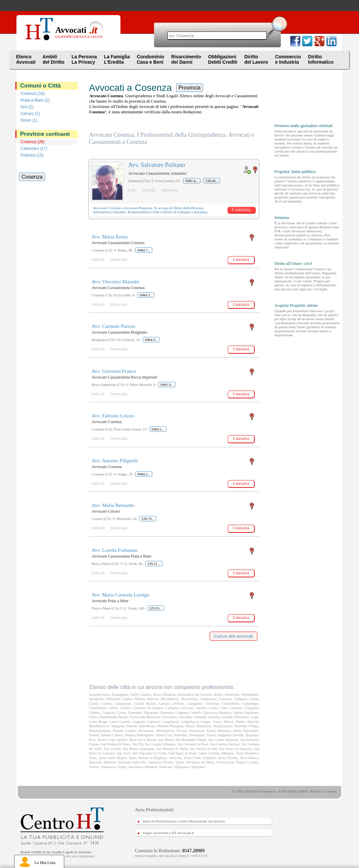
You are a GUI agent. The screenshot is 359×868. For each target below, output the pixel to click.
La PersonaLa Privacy (84, 59)
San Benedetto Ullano (191, 740)
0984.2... (144, 474)
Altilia (218, 695)
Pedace (130, 735)
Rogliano (252, 735)
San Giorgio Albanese (160, 744)
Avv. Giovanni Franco (114, 371)
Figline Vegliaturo (246, 713)
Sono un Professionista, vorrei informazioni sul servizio (184, 821)
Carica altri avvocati (234, 636)
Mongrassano (223, 726)
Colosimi (236, 708)
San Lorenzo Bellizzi (225, 744)
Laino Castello (120, 722)
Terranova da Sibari (200, 762)
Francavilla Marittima (145, 717)
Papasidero (251, 731)
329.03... (156, 608)
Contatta (241, 210)
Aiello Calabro (141, 695)
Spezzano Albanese (103, 762)
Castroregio (250, 704)
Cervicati (187, 708)
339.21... (154, 564)
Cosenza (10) (33, 94)
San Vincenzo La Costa (149, 753)
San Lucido (112, 749)
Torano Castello (247, 762)
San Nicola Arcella (203, 749)
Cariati (94, 704)
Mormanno (146, 731)
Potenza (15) (32, 155)
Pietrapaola (197, 735)
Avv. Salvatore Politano (157, 165)
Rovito (152, 740)
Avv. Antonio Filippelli (115, 461)
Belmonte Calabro (119, 699)
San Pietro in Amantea (236, 749)
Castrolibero (231, 704)
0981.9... (167, 385)
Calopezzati (208, 699)
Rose (92, 740)
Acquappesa (120, 695)
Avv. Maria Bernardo (113, 505)
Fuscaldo (185, 717)
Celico (113, 708)
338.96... (212, 181)
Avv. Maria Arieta (110, 237)
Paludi (211, 731)
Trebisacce (108, 767)
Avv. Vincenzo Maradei (115, 282)
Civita (213, 708)
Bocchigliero (170, 699)
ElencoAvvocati (26, 59)
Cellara (125, 708)
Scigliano (209, 758)
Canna (254, 699)
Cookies (330, 791)
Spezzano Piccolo (161, 762)
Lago (255, 717)
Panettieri (224, 731)
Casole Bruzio (145, 704)
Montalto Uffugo (247, 726)
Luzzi (217, 722)
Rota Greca (137, 740)
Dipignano (151, 713)
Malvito (253, 722)
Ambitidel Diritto (54, 59)
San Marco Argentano (139, 749)
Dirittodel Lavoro (256, 59)
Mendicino (204, 726)
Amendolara (250, 695)
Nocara (182, 731)
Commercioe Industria (288, 59)
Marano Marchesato (141, 726)
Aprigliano (96, 699)
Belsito (140, 699)
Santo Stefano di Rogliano (148, 758)
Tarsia (180, 762)
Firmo (93, 717)
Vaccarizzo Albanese (143, 767)
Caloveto (225, 699)
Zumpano (198, 767)
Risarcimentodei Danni (186, 59)
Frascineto (170, 717)
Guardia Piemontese (235, 717)
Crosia (121, 713)
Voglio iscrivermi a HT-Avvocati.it (168, 833)
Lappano (139, 722)
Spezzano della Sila (132, 762)
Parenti (94, 735)
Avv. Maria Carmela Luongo (120, 595)
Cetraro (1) (30, 114)
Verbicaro (165, 767)
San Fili (138, 744)
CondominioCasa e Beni (151, 59)
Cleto (223, 708)
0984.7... (144, 250)
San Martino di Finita (172, 749)
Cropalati (109, 713)
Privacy (316, 791)
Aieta (157, 695)
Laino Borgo (98, 722)
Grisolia (214, 717)
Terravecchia (225, 762)
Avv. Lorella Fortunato (115, 550)
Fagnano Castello (189, 713)
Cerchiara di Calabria (148, 708)
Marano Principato (171, 726)
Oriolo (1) (29, 120)
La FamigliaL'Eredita (117, 59)
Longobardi (170, 722)
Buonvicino (189, 699)
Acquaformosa (99, 695)
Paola (237, 731)
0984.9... (151, 340)
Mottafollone (165, 731)
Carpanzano (123, 704)
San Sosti (123, 753)
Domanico (168, 713)
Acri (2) (27, 107)
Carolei (107, 704)
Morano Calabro (124, 731)
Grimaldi (200, 717)
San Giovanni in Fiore (193, 744)
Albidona (169, 695)
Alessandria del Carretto (194, 695)
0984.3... (146, 295)
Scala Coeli (192, 758)
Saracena (175, 758)
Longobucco (190, 722)
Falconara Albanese (217, 713)
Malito (241, 722)
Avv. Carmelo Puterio (113, 326)
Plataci (211, 735)
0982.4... (192, 181)
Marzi (190, 726)
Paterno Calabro (112, 735)
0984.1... (158, 429)
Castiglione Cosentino (203, 704)
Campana (240, 699)
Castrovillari (98, 708)
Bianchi (153, 699)
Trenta (122, 767)
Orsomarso (197, 731)
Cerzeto (201, 708)
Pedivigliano (146, 735)
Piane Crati (164, 735)
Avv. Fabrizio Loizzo (113, 416)
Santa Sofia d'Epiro (113, 758)
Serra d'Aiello (228, 758)
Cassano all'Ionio (171, 704)
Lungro (206, 722)
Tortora (94, 767)
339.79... (148, 519)
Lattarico (154, 722)
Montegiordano (100, 731)
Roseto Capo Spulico (113, 740)
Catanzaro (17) (34, 149)
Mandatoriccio (99, 726)
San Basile (166, 740)
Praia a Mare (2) (35, 100)
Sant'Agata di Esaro (183, 753)
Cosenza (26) (33, 142)
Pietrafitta (181, 735)
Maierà (228, 722)
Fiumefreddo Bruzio (114, 717)
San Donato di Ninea (116, 744)
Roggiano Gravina (231, 735)
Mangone (118, 726)
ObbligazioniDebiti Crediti (223, 59)
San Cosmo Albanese (223, 740)
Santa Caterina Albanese (216, 753)
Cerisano (172, 708)
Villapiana (181, 767)
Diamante (135, 713)
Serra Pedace (249, 758)
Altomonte (232, 695)
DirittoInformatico (321, 59)
